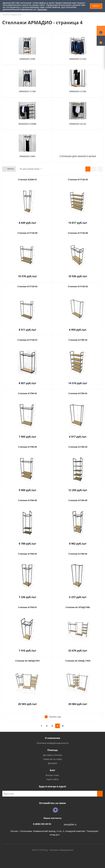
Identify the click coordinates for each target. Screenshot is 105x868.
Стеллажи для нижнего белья (78, 156)
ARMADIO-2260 (27, 156)
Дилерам (53, 763)
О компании (53, 738)
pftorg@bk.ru (70, 824)
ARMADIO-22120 (78, 124)
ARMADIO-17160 (27, 91)
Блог (53, 770)
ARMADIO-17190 (78, 91)
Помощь (53, 750)
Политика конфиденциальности (53, 743)
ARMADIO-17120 (78, 59)
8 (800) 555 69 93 (42, 824)
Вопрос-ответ (53, 775)
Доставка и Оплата (53, 755)
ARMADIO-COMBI (27, 124)
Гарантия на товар (52, 759)
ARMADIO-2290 (27, 59)
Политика (42, 9)
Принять (96, 6)
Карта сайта (53, 779)
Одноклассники (48, 810)
